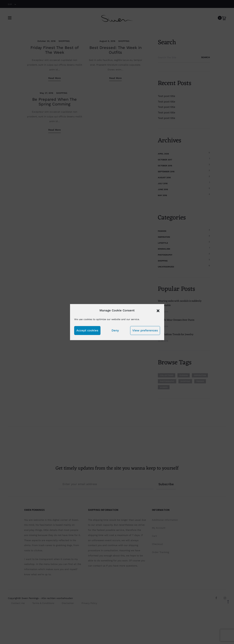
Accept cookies (87, 330)
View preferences (145, 330)
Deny (115, 330)
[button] (158, 310)
